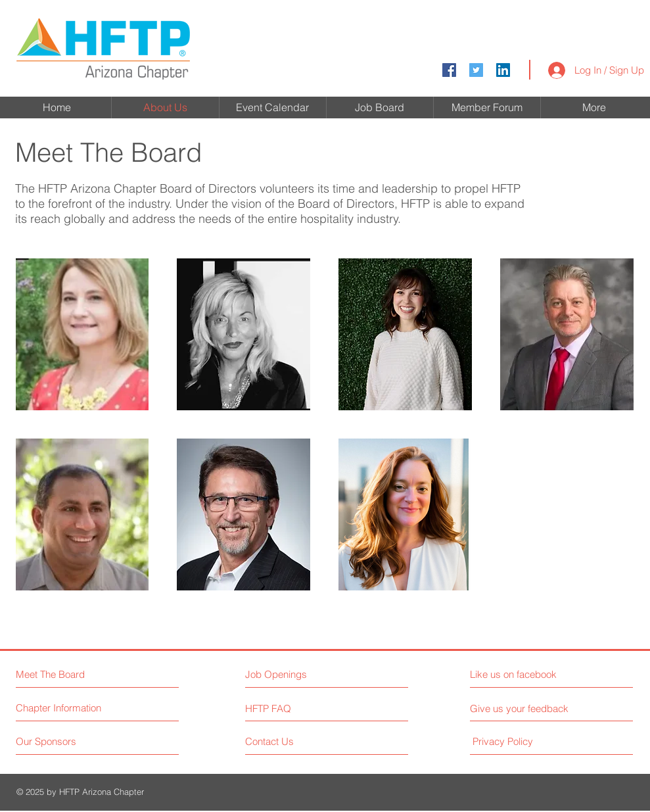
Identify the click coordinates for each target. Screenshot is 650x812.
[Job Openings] (303, 674)
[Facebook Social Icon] (449, 70)
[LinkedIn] (503, 70)
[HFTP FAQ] (283, 708)
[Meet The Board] (73, 674)
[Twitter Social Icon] (476, 70)
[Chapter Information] (65, 708)
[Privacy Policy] (527, 741)
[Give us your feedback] (524, 708)
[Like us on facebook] (529, 674)
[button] (82, 334)
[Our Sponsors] (65, 741)
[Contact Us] (295, 741)
